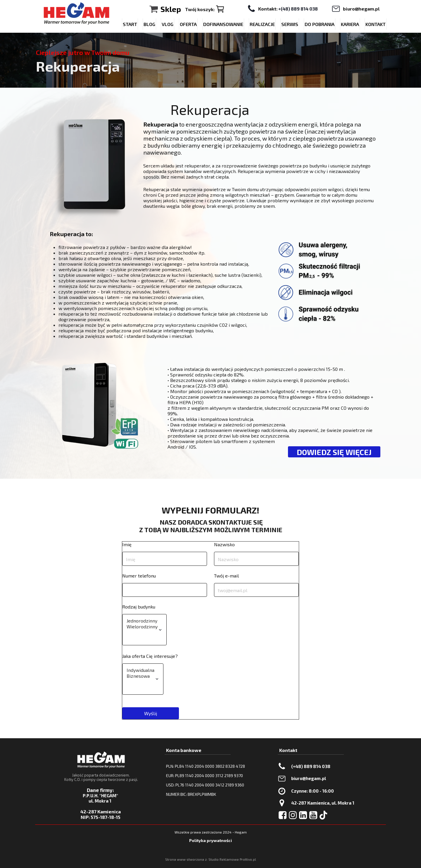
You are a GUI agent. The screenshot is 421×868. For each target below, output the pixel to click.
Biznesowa (140, 676)
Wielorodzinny (142, 627)
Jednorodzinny (142, 621)
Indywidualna (140, 670)
